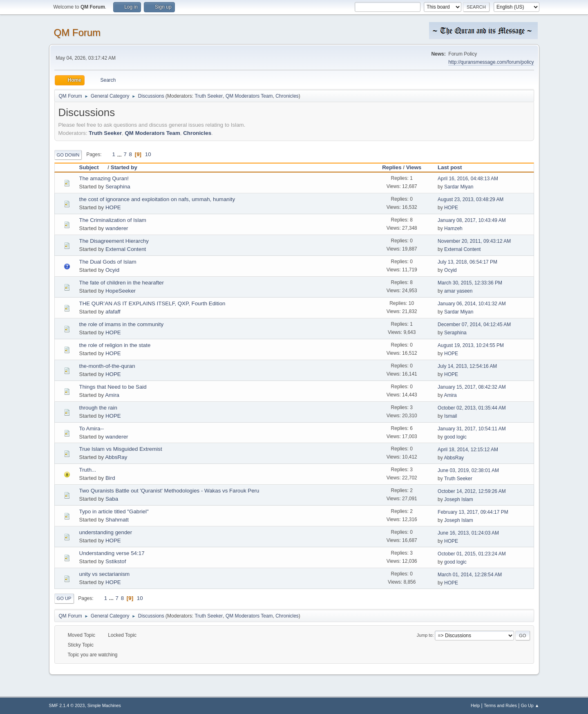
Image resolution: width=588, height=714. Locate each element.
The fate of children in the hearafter (122, 283)
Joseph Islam (459, 499)
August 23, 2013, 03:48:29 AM (471, 199)
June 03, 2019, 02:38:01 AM (468, 470)
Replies (392, 167)
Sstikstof (116, 561)
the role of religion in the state (115, 345)
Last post (450, 167)
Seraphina (118, 187)
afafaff (113, 312)
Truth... (88, 470)
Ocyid (112, 270)
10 (148, 154)
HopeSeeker (121, 291)
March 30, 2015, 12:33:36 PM (470, 283)
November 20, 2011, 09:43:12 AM (474, 241)
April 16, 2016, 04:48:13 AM (468, 179)
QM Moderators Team (249, 96)
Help (475, 705)
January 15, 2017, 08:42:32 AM (472, 387)
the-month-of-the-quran (107, 366)
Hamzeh (453, 228)
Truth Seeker (209, 96)
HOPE (113, 207)
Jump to (425, 635)
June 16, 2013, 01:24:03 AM (468, 533)
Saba (112, 499)
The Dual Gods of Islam (108, 262)
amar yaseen (458, 291)
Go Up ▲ (530, 705)
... (120, 154)
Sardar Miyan (459, 187)
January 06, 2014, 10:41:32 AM (472, 304)
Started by (124, 167)
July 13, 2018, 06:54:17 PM (467, 262)
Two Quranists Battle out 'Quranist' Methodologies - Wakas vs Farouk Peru (169, 491)
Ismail (451, 416)
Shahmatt (117, 520)
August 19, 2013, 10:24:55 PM (471, 345)
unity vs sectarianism (105, 574)
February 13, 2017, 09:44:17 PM (473, 512)
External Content (126, 249)
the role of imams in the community (122, 324)
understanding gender (106, 532)
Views (414, 167)
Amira (112, 395)
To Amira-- (92, 429)
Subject (93, 167)
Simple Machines (104, 705)
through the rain (98, 408)
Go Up (64, 598)
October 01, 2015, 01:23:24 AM (472, 554)
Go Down (68, 155)
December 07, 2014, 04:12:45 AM (474, 325)
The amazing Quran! (104, 178)
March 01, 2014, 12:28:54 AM (470, 575)
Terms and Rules (500, 705)
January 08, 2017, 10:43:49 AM (472, 220)
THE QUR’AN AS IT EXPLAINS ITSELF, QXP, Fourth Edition (152, 303)
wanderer (117, 228)
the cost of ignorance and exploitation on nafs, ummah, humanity (157, 199)
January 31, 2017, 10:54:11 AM (472, 429)
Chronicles (287, 96)
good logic (455, 437)
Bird (110, 478)
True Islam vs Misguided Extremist (121, 449)
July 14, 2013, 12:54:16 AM (467, 366)
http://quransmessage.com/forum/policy (491, 62)
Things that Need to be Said (113, 387)
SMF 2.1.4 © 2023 (67, 705)
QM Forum (77, 32)
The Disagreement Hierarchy (114, 241)
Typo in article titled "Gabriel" (114, 511)
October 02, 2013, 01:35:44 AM (472, 408)
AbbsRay (116, 457)
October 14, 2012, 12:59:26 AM (472, 491)
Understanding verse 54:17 (112, 553)
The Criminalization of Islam (113, 220)
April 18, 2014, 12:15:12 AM (468, 450)
